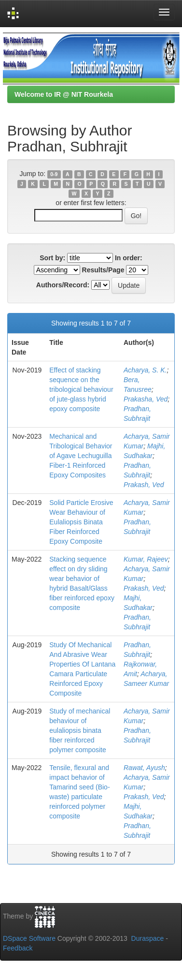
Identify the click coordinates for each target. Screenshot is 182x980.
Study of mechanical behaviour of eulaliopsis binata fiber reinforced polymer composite (80, 730)
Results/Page (103, 270)
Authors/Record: (63, 285)
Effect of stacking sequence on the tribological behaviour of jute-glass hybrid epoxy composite (81, 389)
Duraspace (148, 938)
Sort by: (52, 258)
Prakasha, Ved (146, 399)
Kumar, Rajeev (146, 559)
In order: (129, 258)
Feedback (18, 948)
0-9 (54, 174)
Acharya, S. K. (145, 370)
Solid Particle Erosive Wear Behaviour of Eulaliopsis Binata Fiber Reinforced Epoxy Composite (81, 522)
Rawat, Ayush (144, 768)
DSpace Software (29, 938)
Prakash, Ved (144, 485)
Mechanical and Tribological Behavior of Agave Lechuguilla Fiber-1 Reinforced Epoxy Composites (81, 456)
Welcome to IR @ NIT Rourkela (64, 94)
